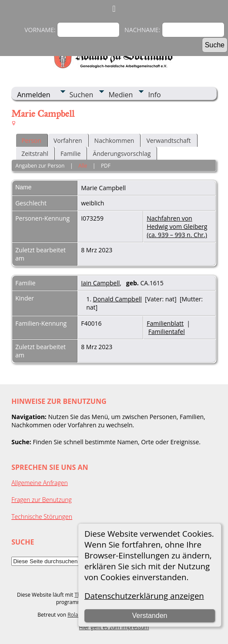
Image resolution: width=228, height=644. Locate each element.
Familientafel (167, 332)
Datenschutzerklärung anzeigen (144, 596)
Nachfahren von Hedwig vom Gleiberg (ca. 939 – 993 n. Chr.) (177, 226)
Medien (121, 95)
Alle (83, 166)
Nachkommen (114, 140)
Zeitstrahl (35, 154)
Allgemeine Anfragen (40, 483)
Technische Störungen (42, 517)
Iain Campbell (100, 283)
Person (31, 140)
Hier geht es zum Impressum (114, 627)
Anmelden (34, 95)
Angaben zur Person (40, 166)
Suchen (82, 95)
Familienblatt (165, 323)
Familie (70, 154)
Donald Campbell (117, 299)
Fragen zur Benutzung (42, 500)
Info (154, 95)
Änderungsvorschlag (122, 154)
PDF (106, 166)
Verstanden (150, 616)
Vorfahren (68, 140)
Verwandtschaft (168, 140)
